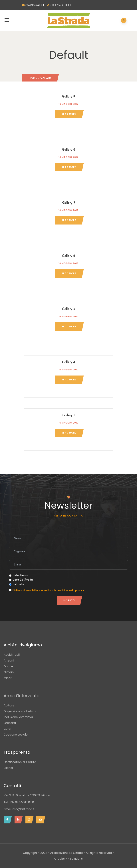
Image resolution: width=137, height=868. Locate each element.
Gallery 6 (68, 256)
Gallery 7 (69, 203)
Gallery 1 (68, 415)
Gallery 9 (68, 97)
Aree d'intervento (22, 696)
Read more (69, 114)
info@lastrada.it (35, 5)
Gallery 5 (68, 309)
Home (33, 78)
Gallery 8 (68, 150)
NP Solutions (74, 859)
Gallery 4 (68, 362)
